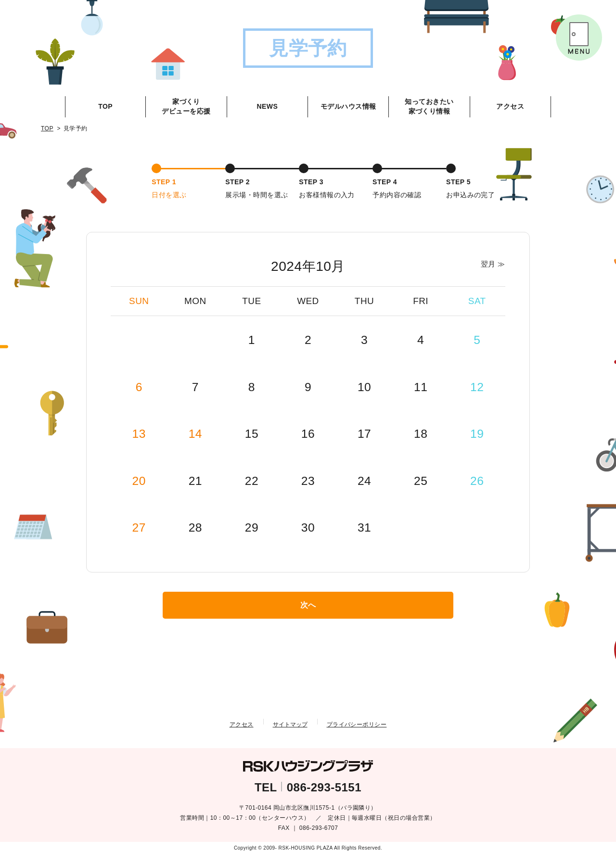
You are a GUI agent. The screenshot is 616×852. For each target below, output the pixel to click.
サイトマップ (290, 723)
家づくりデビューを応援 (186, 106)
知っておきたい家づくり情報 (429, 106)
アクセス (510, 106)
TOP (105, 106)
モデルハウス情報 (348, 106)
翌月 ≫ (491, 263)
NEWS (267, 106)
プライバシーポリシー (357, 723)
